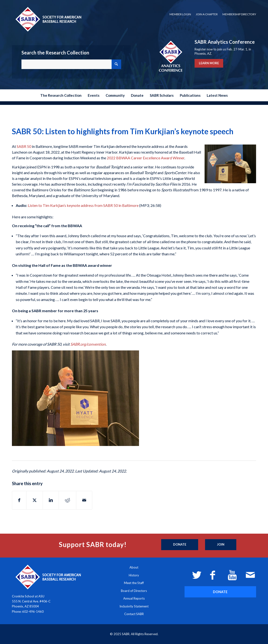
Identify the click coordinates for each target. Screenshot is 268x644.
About (134, 567)
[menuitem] (180, 14)
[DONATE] (220, 592)
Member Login (180, 14)
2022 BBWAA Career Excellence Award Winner (146, 158)
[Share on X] (35, 500)
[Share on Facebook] (19, 500)
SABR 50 (24, 146)
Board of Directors (134, 591)
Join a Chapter (207, 14)
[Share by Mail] (84, 500)
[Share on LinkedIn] (51, 500)
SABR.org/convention (88, 344)
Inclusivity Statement (134, 606)
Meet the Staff (134, 583)
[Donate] (180, 545)
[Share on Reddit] (67, 500)
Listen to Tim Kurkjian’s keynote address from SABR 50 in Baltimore (83, 205)
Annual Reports (134, 598)
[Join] (221, 545)
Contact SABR (134, 614)
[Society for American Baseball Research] (48, 19)
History (134, 575)
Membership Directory (239, 14)
